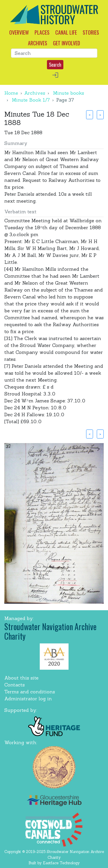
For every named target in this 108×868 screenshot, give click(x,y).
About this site (21, 678)
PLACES (42, 32)
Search (55, 65)
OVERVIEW (19, 32)
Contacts (15, 685)
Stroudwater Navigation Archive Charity (50, 631)
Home (11, 93)
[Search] (54, 53)
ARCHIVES (38, 43)
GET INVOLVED (67, 43)
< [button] (90, 115)
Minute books (69, 93)
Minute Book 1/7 (31, 100)
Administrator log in (28, 699)
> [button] (100, 115)
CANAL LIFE (66, 32)
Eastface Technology (61, 863)
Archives (35, 93)
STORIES (91, 32)
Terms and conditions (30, 692)
